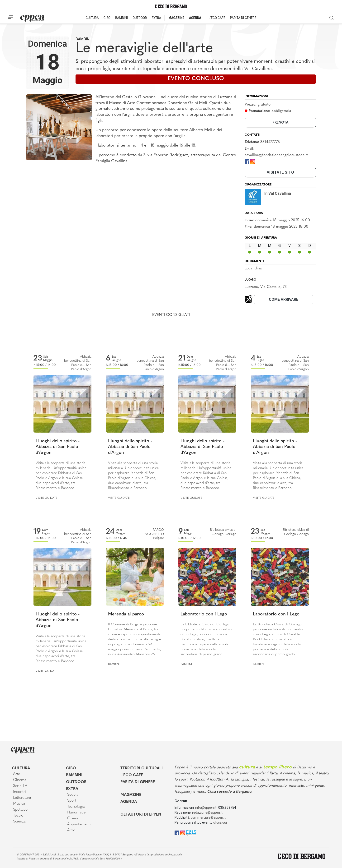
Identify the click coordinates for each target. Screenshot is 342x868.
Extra (72, 789)
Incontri (19, 792)
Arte (17, 774)
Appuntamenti (79, 824)
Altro (71, 830)
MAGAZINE (176, 18)
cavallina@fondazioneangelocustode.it (276, 155)
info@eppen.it (206, 808)
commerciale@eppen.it (208, 817)
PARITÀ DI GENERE (243, 18)
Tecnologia (76, 807)
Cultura (21, 768)
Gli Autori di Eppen (141, 815)
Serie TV (20, 786)
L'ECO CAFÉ (217, 18)
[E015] (191, 833)
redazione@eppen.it (207, 813)
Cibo (71, 768)
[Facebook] (247, 161)
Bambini (83, 39)
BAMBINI (121, 18)
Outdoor (76, 782)
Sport (72, 801)
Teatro (18, 816)
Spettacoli (21, 810)
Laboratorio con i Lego (204, 614)
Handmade (76, 813)
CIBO (107, 18)
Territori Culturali (142, 768)
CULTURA (92, 18)
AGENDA (195, 18)
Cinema (20, 780)
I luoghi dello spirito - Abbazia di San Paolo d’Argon (58, 447)
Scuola (73, 795)
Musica (19, 804)
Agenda (129, 802)
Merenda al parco (126, 614)
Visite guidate (46, 498)
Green (73, 818)
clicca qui (220, 822)
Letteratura (22, 798)
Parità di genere (138, 782)
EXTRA (156, 18)
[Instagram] (253, 161)
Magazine (131, 795)
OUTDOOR (140, 18)
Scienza (19, 822)
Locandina (253, 268)
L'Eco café (132, 775)
